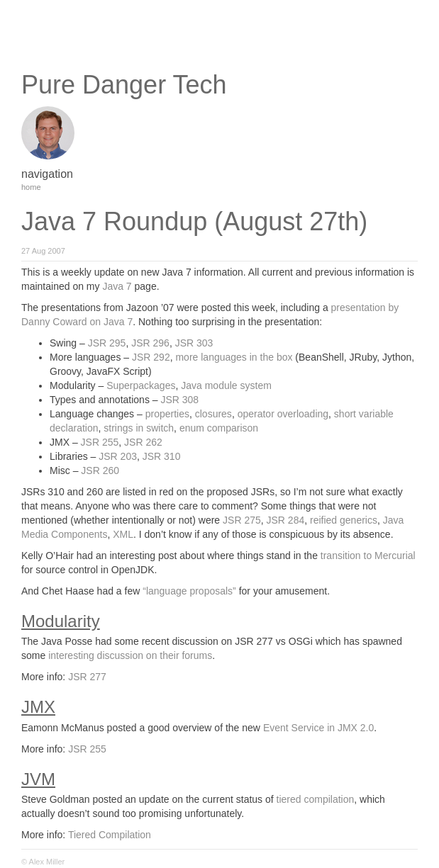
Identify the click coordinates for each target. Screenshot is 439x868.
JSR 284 (286, 520)
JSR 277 (87, 677)
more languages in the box (234, 357)
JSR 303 (194, 343)
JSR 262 (143, 442)
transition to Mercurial (368, 556)
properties (167, 414)
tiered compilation (316, 799)
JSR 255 (100, 442)
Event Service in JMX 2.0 (318, 728)
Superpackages (141, 385)
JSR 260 (100, 470)
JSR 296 (150, 343)
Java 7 (117, 286)
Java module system (226, 385)
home (31, 187)
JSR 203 (118, 456)
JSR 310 (162, 456)
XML (123, 534)
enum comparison (219, 428)
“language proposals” (189, 591)
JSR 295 (107, 343)
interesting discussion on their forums (130, 655)
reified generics (344, 520)
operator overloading (283, 414)
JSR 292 (151, 357)
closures (213, 414)
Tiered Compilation (110, 835)
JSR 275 (242, 520)
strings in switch (139, 428)
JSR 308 (179, 400)
